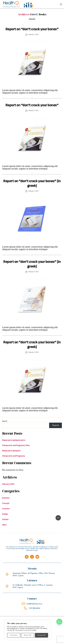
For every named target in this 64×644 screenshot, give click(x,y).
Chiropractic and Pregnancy (14, 456)
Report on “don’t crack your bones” (32, 29)
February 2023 (8, 484)
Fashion (5, 519)
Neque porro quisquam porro (14, 440)
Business (6, 498)
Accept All (41, 635)
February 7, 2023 (33, 35)
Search (5, 421)
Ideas (4, 525)
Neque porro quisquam (11, 451)
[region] (28, 630)
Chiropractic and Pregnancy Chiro (16, 445)
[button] (61, 4)
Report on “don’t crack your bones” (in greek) (32, 183)
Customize (14, 635)
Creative (6, 509)
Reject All (28, 635)
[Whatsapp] (59, 622)
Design (5, 514)
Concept (6, 503)
